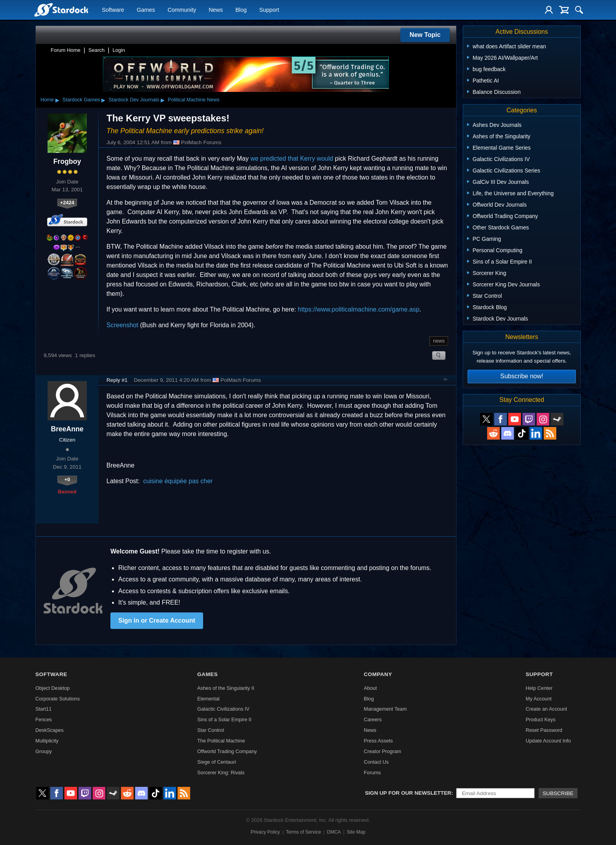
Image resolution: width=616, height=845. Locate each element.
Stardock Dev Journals (134, 100)
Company (378, 674)
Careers (373, 719)
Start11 (43, 709)
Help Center (539, 688)
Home (47, 100)
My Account (539, 699)
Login (119, 50)
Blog (241, 10)
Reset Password (544, 730)
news (439, 341)
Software (113, 10)
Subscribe (558, 793)
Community (182, 10)
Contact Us (376, 762)
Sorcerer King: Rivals (221, 773)
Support (269, 10)
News (216, 10)
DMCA (334, 832)
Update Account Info (548, 741)
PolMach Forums (197, 143)
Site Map (356, 832)
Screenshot (122, 325)
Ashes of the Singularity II (226, 688)
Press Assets (378, 741)
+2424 (67, 203)
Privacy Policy (265, 832)
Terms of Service (303, 832)
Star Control (211, 730)
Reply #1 (117, 380)
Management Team (385, 709)
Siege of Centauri (217, 762)
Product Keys (541, 719)
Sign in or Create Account (157, 620)
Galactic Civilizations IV (223, 709)
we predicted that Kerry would (292, 159)
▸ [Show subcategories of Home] (57, 100)
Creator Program (382, 751)
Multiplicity (47, 741)
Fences (44, 719)
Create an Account (546, 709)
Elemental (208, 699)
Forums (372, 773)
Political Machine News (194, 100)
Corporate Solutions (58, 699)
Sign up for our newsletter (408, 793)
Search (96, 50)
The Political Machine (221, 741)
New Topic (425, 35)
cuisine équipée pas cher (178, 481)
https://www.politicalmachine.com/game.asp (358, 309)
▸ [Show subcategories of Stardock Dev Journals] (163, 100)
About (370, 688)
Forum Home (66, 50)
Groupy (44, 751)
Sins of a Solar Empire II (224, 719)
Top (445, 380)
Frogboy (67, 161)
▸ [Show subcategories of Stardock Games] (103, 100)
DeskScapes (49, 730)
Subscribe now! (522, 376)
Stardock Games (81, 100)
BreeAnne (67, 429)
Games (146, 10)
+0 (67, 479)
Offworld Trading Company (227, 751)
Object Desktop (53, 688)
